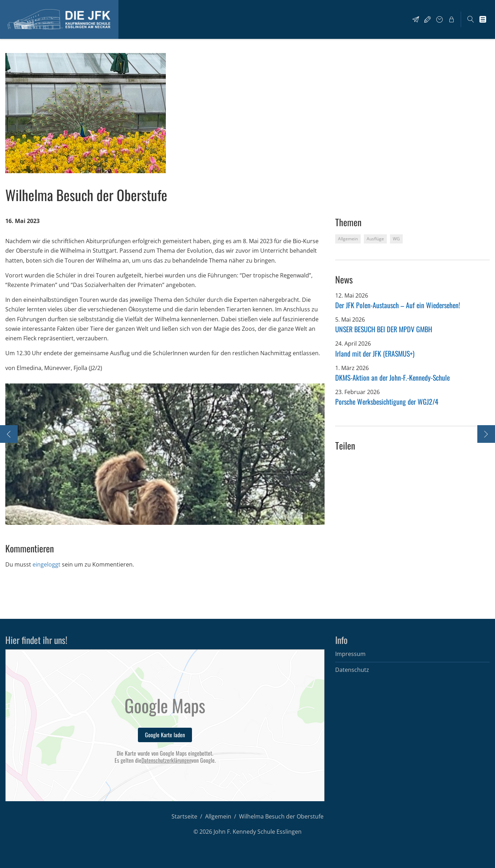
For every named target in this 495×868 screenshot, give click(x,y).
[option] (165, 454)
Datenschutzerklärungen (167, 760)
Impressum (350, 654)
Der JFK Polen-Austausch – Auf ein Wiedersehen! (398, 305)
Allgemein (218, 816)
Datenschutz (352, 670)
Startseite (184, 816)
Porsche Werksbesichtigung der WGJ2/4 (387, 401)
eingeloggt (46, 564)
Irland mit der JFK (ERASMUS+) (375, 353)
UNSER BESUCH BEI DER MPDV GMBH (384, 329)
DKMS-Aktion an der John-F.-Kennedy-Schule (392, 377)
